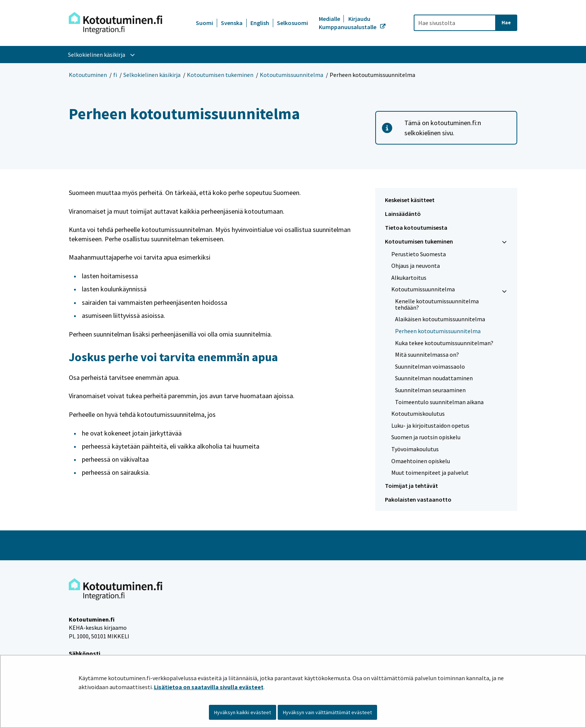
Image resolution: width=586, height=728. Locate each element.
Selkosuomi (292, 23)
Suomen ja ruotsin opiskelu (426, 437)
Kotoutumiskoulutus (418, 413)
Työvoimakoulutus (415, 449)
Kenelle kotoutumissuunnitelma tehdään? (437, 304)
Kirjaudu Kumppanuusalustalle (348, 23)
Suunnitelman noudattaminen (434, 378)
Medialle (330, 19)
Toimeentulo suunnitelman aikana (439, 402)
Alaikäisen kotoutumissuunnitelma (440, 319)
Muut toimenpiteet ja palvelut (430, 473)
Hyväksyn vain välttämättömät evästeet (327, 712)
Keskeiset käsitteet (410, 200)
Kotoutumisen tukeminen (220, 75)
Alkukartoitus (409, 278)
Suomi (204, 23)
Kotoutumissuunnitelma (292, 75)
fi (115, 75)
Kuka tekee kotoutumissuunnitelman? (444, 343)
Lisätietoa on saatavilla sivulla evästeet (209, 687)
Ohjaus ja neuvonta (416, 266)
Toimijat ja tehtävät (411, 486)
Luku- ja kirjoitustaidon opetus (430, 425)
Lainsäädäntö (403, 214)
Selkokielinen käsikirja (152, 75)
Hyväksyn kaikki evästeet (243, 712)
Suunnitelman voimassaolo (430, 366)
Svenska (232, 23)
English (260, 23)
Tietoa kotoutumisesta (416, 227)
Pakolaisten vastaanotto (418, 499)
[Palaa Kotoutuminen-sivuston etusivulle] (115, 23)
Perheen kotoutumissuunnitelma (438, 331)
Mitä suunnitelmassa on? (427, 354)
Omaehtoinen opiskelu (421, 461)
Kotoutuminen (88, 75)
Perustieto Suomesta (419, 254)
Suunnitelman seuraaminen (430, 390)
